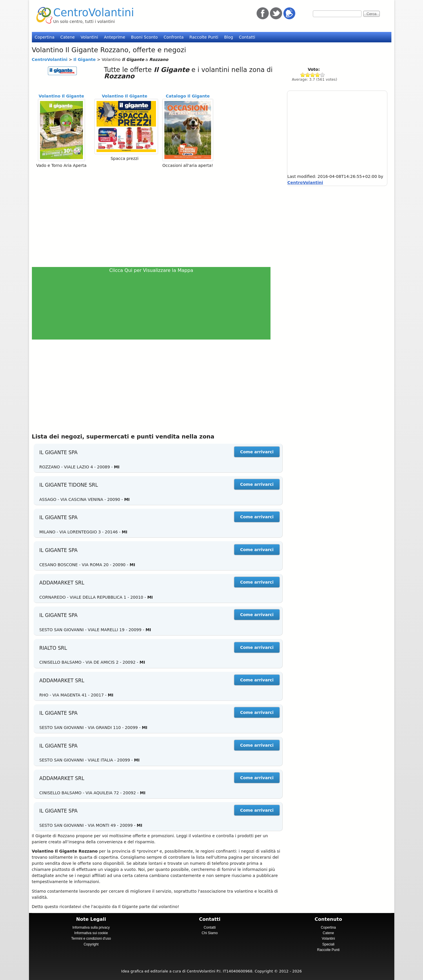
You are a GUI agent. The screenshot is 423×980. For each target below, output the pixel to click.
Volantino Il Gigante (61, 96)
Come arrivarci (257, 452)
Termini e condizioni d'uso (91, 939)
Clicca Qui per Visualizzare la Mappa (151, 270)
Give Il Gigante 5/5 (323, 75)
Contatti (247, 37)
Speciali (328, 944)
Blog (229, 37)
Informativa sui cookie (91, 933)
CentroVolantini (94, 13)
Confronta (174, 37)
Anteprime (114, 37)
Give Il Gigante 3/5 (313, 75)
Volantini (89, 37)
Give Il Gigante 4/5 (318, 75)
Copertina (45, 37)
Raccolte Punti (204, 37)
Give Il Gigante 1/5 (303, 75)
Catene (68, 37)
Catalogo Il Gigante (188, 96)
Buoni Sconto (144, 37)
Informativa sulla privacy (91, 927)
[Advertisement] (154, 217)
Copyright (91, 944)
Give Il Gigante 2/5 (308, 75)
